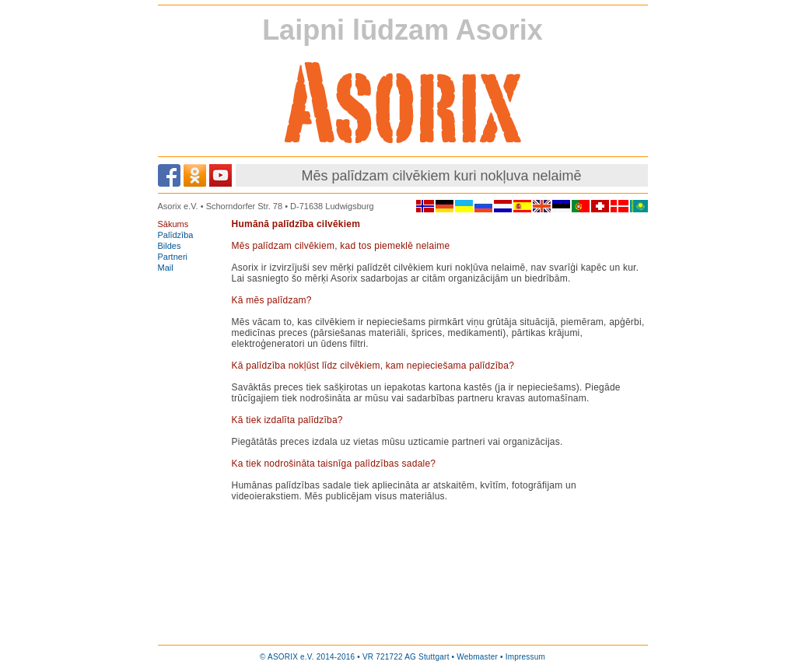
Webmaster (477, 657)
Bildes (170, 246)
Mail (166, 268)
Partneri (173, 257)
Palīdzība (176, 235)
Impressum (525, 657)
